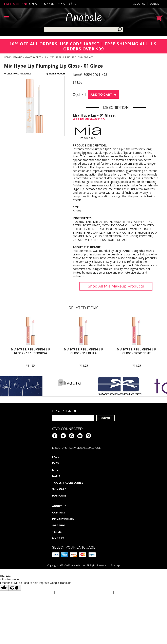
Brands (18, 57)
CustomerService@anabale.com (78, 448)
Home (7, 57)
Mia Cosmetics (33, 57)
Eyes (55, 463)
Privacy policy (63, 519)
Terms (57, 532)
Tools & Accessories (68, 483)
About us (139, 4)
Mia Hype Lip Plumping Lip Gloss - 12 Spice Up (136, 351)
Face (56, 457)
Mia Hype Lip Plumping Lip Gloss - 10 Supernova (31, 351)
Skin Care (59, 489)
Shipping (59, 525)
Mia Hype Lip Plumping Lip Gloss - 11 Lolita (83, 351)
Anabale (84, 18)
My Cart (58, 538)
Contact (155, 4)
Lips (55, 470)
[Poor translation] (15, 588)
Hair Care (59, 496)
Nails (56, 476)
